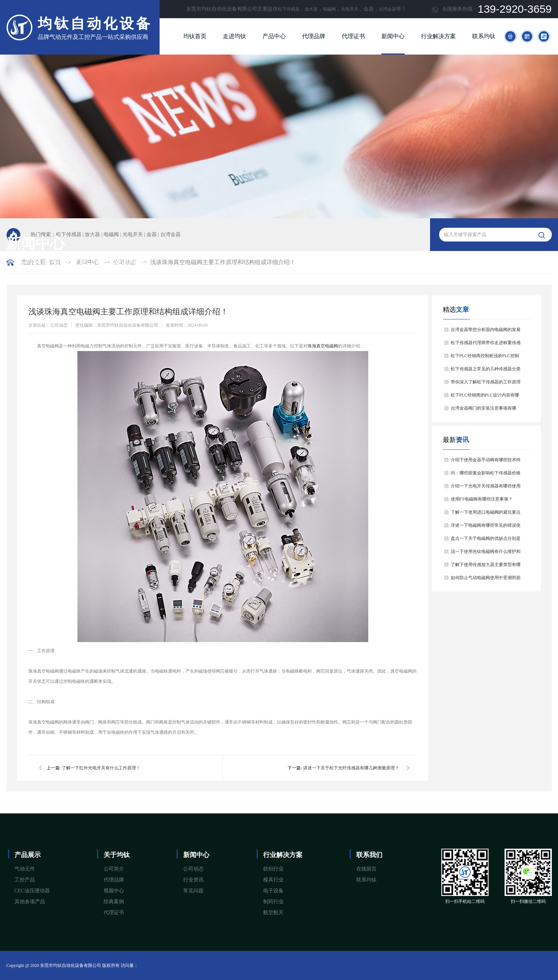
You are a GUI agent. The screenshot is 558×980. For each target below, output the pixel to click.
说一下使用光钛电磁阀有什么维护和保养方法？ (486, 553)
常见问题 (193, 891)
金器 (152, 234)
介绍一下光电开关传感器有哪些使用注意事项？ (486, 488)
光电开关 (350, 9)
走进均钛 (234, 36)
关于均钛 (117, 855)
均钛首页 (195, 36)
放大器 (311, 9)
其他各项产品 (30, 902)
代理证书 (353, 36)
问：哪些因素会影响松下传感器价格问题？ (486, 475)
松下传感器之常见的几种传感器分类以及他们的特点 (486, 371)
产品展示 (28, 855)
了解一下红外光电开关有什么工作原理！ (101, 768)
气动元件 (25, 869)
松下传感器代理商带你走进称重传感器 (486, 345)
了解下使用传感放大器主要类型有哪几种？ (486, 567)
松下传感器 (289, 9)
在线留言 (366, 869)
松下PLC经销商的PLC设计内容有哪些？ (485, 397)
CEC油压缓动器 (32, 891)
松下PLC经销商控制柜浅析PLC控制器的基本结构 (485, 358)
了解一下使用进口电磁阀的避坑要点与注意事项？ (486, 514)
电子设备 (273, 891)
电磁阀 (329, 9)
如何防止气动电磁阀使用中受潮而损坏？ (486, 580)
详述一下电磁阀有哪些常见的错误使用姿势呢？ (486, 527)
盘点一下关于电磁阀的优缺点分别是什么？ (486, 540)
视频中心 (114, 891)
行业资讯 (193, 880)
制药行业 (273, 902)
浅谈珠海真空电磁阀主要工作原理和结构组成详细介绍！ (223, 262)
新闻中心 (393, 36)
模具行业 (273, 880)
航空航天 (273, 913)
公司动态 (193, 869)
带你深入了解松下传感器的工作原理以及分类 (486, 384)
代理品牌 (314, 36)
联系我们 (369, 855)
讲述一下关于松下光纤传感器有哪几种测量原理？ (351, 768)
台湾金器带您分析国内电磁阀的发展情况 (486, 332)
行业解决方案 (438, 36)
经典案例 (114, 902)
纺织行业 (273, 869)
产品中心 (274, 36)
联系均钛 (484, 36)
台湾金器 (388, 9)
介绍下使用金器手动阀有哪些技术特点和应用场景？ (486, 462)
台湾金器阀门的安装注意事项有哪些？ (483, 410)
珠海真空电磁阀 (323, 346)
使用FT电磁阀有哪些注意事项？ (482, 499)
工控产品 (25, 880)
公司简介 (114, 869)
